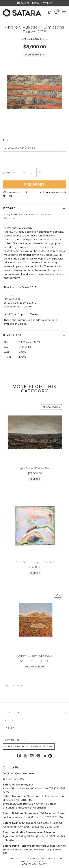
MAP (31, 800)
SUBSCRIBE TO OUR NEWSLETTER (29, 746)
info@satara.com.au (23, 773)
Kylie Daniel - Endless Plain (35, 468)
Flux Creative (39, 861)
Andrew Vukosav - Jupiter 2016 (35, 656)
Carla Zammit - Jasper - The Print (35, 562)
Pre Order (34, 184)
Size (5, 140)
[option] (34, 92)
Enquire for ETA (35, 55)
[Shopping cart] (56, 13)
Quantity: (10, 173)
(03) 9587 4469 (16, 779)
